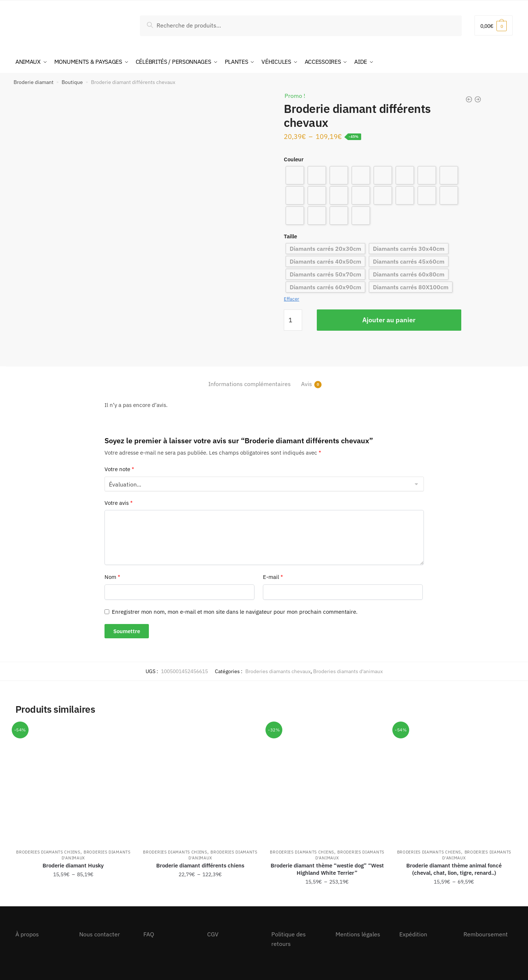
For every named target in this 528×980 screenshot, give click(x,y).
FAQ (149, 934)
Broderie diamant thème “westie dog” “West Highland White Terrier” (327, 868)
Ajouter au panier (389, 319)
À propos (27, 934)
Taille (290, 236)
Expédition (413, 934)
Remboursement (486, 934)
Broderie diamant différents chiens (200, 865)
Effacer (291, 299)
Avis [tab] (307, 384)
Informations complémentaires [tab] (250, 383)
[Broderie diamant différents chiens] (200, 783)
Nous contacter (100, 934)
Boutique (72, 81)
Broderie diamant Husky (73, 865)
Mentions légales (358, 934)
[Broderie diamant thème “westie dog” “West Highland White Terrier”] (327, 783)
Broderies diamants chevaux (278, 671)
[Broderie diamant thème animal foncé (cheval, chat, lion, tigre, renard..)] (454, 783)
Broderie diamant (34, 81)
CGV (213, 934)
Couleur (294, 159)
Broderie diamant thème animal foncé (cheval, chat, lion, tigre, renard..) (454, 868)
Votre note (119, 469)
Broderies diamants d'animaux (348, 671)
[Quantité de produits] (293, 319)
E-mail (273, 577)
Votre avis (119, 502)
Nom (112, 577)
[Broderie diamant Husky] (73, 783)
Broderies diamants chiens (48, 851)
